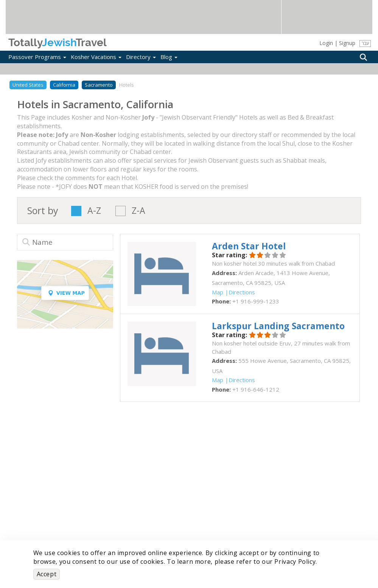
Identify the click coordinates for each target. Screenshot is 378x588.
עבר (365, 43)
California (64, 85)
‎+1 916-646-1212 (256, 389)
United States (28, 85)
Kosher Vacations (96, 57)
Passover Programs (37, 57)
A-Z (94, 211)
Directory (141, 57)
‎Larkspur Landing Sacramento (278, 326)
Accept (47, 574)
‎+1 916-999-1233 (256, 301)
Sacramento (99, 85)
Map (218, 292)
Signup (347, 43)
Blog (169, 57)
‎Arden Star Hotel (249, 246)
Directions (242, 292)
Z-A (138, 211)
